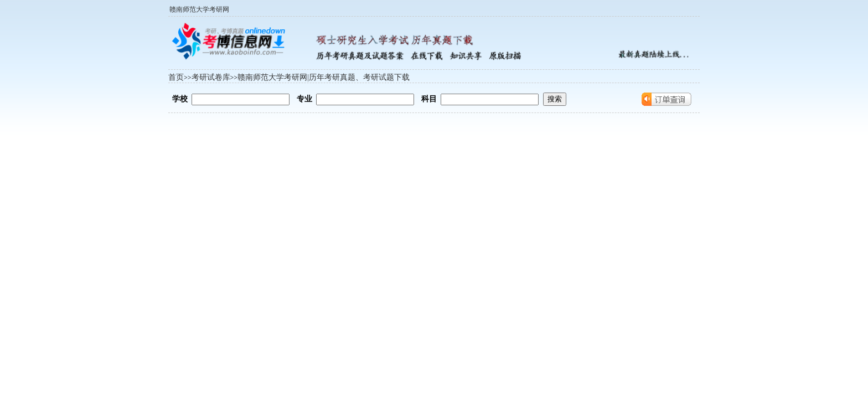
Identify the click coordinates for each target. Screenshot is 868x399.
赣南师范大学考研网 (199, 9)
